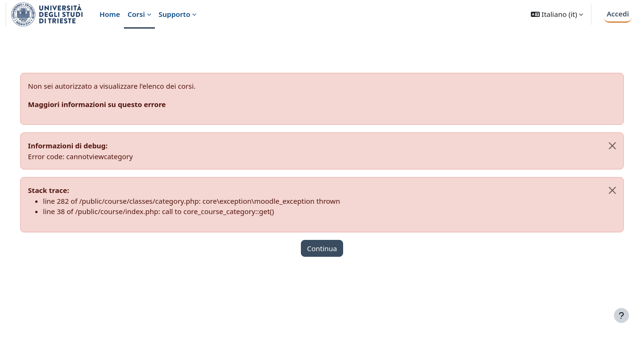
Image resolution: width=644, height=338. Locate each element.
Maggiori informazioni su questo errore (110, 104)
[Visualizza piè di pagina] (621, 315)
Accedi (618, 14)
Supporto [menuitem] (175, 14)
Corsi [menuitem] (136, 14)
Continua (322, 248)
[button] (557, 14)
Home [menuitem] (110, 14)
